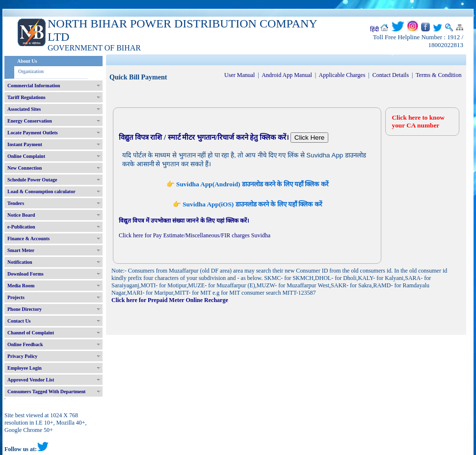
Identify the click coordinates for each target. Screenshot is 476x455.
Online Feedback (25, 344)
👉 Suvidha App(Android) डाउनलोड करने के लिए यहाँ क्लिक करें (247, 184)
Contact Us (19, 321)
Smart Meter (21, 250)
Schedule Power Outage (32, 180)
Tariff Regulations (26, 97)
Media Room (21, 286)
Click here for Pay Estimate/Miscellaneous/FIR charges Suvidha (195, 235)
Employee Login (25, 368)
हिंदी (374, 29)
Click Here (309, 138)
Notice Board (21, 215)
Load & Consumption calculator (41, 191)
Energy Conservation (30, 121)
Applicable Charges (342, 75)
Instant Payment (25, 144)
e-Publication (21, 227)
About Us (27, 61)
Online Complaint (26, 156)
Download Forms (26, 274)
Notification (20, 262)
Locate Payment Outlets (33, 133)
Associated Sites (24, 109)
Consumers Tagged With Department (46, 392)
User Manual (239, 75)
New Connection (25, 168)
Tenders (16, 203)
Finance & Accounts (28, 239)
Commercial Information (34, 86)
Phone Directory (25, 309)
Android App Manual (287, 75)
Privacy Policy (22, 356)
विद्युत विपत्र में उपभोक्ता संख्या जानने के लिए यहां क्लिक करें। (184, 221)
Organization (31, 71)
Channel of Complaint (31, 333)
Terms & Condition (438, 75)
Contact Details (391, 75)
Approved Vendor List (31, 380)
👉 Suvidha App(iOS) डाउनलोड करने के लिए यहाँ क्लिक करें (247, 204)
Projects (16, 297)
